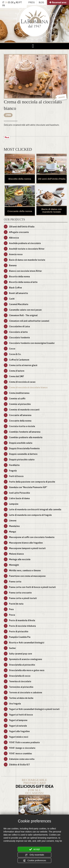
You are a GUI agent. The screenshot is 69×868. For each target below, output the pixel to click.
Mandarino (14, 526)
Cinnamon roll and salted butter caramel (29, 321)
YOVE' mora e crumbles (21, 754)
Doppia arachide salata (21, 443)
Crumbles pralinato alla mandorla (26, 437)
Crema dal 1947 (16, 376)
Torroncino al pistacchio (21, 687)
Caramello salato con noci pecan (25, 310)
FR (4, 6)
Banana (13, 265)
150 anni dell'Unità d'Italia (52, 179)
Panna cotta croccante (20, 593)
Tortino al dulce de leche (21, 698)
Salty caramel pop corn (21, 654)
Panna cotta (15, 582)
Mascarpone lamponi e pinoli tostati (27, 548)
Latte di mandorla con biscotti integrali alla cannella (35, 509)
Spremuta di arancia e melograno (26, 659)
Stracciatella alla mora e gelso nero (27, 670)
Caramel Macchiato (19, 304)
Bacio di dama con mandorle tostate (52, 210)
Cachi (12, 299)
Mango (13, 532)
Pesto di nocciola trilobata (22, 626)
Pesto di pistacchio (19, 632)
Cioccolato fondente (19, 338)
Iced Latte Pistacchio (20, 493)
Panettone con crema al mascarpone (27, 576)
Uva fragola (15, 704)
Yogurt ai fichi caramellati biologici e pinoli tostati (34, 709)
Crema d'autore (17, 371)
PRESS (32, 2)
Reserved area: (58, 2)
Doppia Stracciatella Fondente (24, 448)
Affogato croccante (19, 232)
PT (21, 2)
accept (34, 849)
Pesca (12, 615)
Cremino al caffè (17, 399)
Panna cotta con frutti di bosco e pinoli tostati (32, 587)
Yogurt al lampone (18, 720)
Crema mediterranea (19, 393)
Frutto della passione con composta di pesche (32, 482)
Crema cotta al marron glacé (23, 365)
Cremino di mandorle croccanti (24, 410)
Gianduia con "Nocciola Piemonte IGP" (28, 487)
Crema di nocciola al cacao (22, 382)
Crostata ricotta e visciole (22, 426)
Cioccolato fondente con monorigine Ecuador (32, 343)
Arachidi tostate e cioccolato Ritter (27, 249)
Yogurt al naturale (18, 726)
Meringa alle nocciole (20, 559)
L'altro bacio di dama (19, 498)
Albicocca (14, 238)
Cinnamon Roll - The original (23, 315)
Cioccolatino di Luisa (19, 326)
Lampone (14, 504)
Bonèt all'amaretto (19, 293)
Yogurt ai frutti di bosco (21, 715)
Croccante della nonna (20, 211)
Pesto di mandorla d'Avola (22, 620)
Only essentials (34, 855)
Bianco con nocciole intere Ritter (25, 271)
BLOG (41, 2)
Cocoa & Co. (15, 354)
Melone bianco (16, 554)
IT (3, 2)
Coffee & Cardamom (19, 360)
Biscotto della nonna (20, 179)
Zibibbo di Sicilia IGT (19, 765)
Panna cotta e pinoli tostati (23, 598)
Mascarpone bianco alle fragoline (26, 543)
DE (12, 2)
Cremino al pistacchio (20, 404)
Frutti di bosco (16, 476)
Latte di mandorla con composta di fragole (30, 515)
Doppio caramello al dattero (23, 454)
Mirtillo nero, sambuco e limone (25, 571)
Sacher (12, 648)
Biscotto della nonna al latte (23, 282)
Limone (13, 521)
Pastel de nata (16, 604)
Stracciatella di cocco (20, 676)
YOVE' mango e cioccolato (22, 748)
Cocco (12, 349)
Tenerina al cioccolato (20, 681)
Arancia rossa (16, 254)
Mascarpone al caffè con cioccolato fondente (32, 537)
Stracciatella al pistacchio (22, 665)
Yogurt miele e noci (19, 737)
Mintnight (14, 565)
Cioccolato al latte (18, 332)
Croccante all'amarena (20, 415)
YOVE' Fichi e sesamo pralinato (24, 742)
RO (17, 2)
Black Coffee (15, 288)
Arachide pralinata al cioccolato (25, 243)
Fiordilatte (14, 465)
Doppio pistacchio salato (22, 460)
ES (9, 2)
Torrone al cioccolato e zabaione (26, 693)
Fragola (13, 471)
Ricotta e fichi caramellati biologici (27, 643)
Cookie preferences (34, 861)
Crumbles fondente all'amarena (25, 432)
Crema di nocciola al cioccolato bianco (28, 387)
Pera (11, 609)
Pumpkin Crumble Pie (20, 637)
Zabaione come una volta (22, 759)
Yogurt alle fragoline (19, 731)
